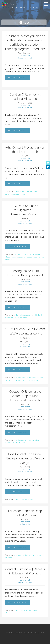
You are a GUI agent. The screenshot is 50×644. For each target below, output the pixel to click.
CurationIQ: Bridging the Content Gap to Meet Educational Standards (25, 396)
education (8, 194)
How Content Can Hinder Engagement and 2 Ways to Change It (25, 458)
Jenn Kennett (25, 55)
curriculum (33, 555)
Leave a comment (25, 58)
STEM (13, 380)
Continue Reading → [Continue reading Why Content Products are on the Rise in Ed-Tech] (17, 184)
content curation (34, 254)
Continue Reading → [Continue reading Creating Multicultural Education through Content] (17, 307)
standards (22, 443)
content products (26, 192)
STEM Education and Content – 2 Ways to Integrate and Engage (25, 333)
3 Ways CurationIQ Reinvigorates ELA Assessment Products (25, 210)
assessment (18, 254)
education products (19, 194)
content (16, 192)
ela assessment (38, 257)
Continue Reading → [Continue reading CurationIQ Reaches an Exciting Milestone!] (17, 131)
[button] (47, 4)
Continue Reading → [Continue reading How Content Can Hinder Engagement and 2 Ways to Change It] (17, 492)
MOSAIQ (15, 443)
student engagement (27, 500)
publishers (8, 260)
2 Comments (25, 347)
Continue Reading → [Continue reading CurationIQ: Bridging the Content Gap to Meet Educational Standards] (17, 432)
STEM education (32, 380)
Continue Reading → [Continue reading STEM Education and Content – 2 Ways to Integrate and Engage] (17, 370)
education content (20, 378)
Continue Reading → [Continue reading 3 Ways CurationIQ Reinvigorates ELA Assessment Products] (17, 246)
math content (32, 378)
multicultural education (19, 318)
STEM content (21, 380)
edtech (35, 192)
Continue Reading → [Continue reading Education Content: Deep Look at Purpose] (17, 547)
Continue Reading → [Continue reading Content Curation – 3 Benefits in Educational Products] (17, 602)
